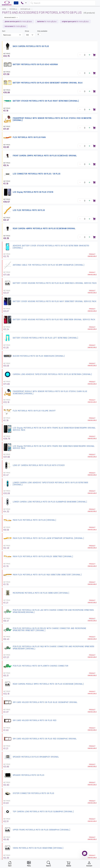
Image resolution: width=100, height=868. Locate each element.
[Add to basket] (94, 55)
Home (4, 9)
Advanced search (11, 17)
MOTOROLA (13, 9)
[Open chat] (85, 853)
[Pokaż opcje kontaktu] (24, 3)
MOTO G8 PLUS (25, 9)
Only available (42, 31)
